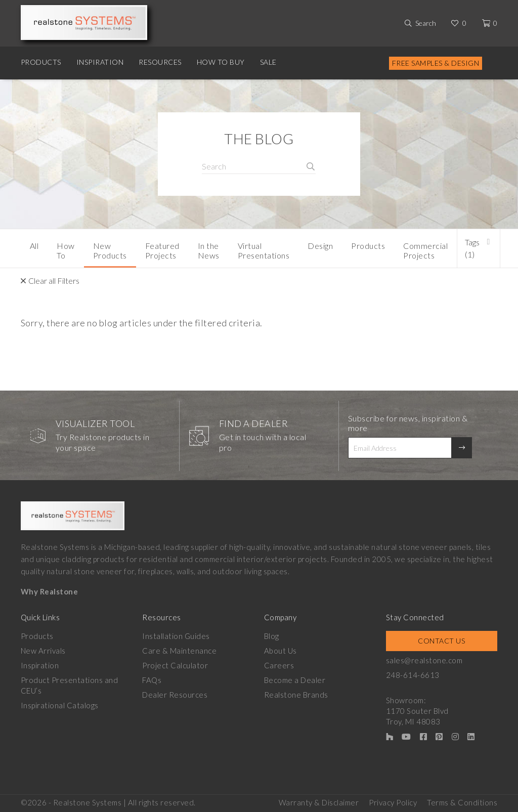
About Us (280, 651)
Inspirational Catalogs (60, 705)
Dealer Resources (175, 695)
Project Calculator (175, 665)
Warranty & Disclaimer (319, 802)
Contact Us (441, 641)
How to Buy (221, 62)
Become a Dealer (295, 680)
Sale (268, 62)
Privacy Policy (393, 802)
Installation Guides (176, 636)
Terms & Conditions (462, 802)
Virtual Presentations (264, 250)
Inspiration (100, 62)
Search (426, 23)
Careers (279, 665)
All (34, 246)
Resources (160, 62)
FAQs (152, 680)
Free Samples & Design (436, 63)
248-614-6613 (413, 675)
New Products (110, 250)
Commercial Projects (425, 250)
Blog (272, 636)
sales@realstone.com (424, 660)
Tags (472, 248)
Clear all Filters (54, 281)
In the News (209, 250)
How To (66, 250)
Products (41, 62)
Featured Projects (162, 250)
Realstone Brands (296, 695)
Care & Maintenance (179, 651)
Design (320, 246)
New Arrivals (43, 651)
